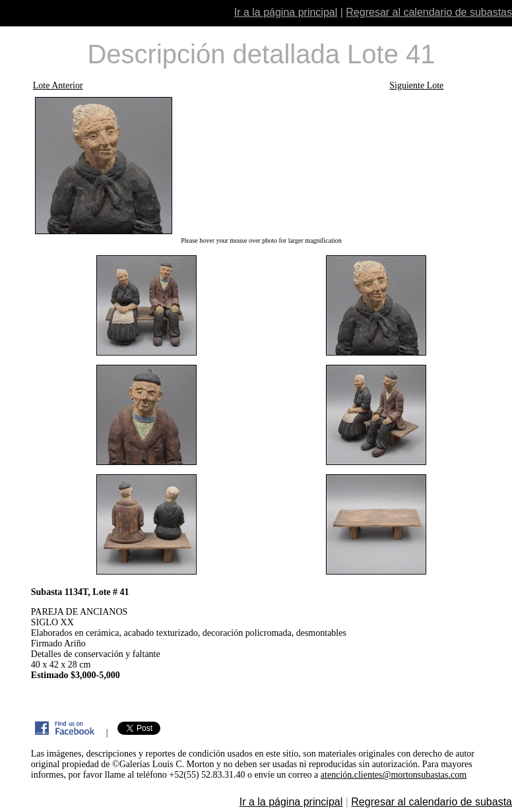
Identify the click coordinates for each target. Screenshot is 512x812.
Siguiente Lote (416, 85)
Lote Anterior (58, 85)
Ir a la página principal (286, 12)
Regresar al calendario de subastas (429, 12)
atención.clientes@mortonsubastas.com (394, 775)
